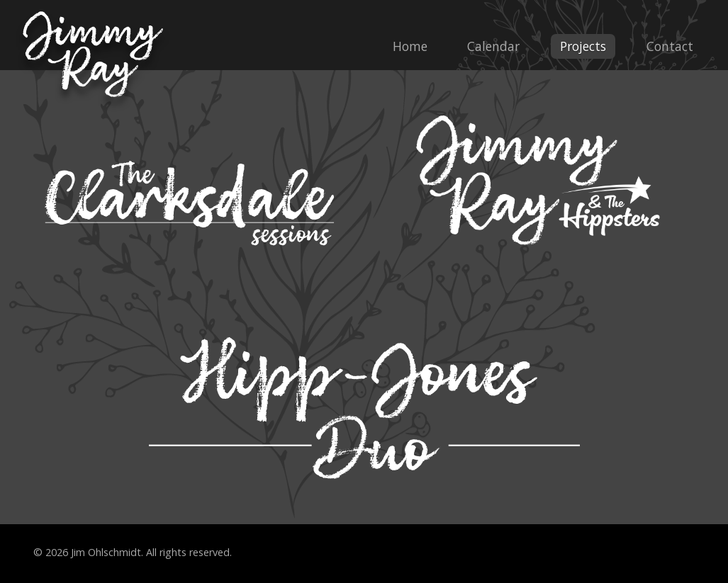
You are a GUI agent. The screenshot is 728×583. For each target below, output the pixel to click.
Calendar (493, 46)
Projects (583, 46)
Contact (670, 46)
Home (410, 46)
